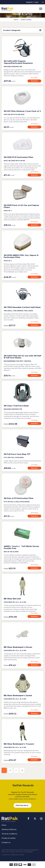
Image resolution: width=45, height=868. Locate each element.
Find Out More (22, 805)
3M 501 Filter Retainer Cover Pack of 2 (22, 111)
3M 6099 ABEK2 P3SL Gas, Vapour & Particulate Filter (21, 256)
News (4, 825)
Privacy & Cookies (9, 838)
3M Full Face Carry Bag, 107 (17, 454)
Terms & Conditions (9, 834)
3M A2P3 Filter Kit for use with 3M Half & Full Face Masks (22, 357)
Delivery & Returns (9, 829)
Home (16, 20)
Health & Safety (26, 20)
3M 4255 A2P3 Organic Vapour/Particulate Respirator (18, 62)
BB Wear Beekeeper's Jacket (18, 695)
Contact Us (6, 842)
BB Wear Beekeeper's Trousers (19, 744)
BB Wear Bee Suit (12, 599)
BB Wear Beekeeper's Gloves (18, 647)
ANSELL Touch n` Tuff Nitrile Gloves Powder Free (21, 547)
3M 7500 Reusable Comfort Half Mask (22, 307)
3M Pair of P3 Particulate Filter (19, 498)
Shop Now (34, 81)
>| (22, 770)
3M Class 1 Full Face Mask (16, 406)
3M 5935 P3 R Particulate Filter (19, 157)
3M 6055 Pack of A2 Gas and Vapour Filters (21, 206)
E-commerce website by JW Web (13, 855)
